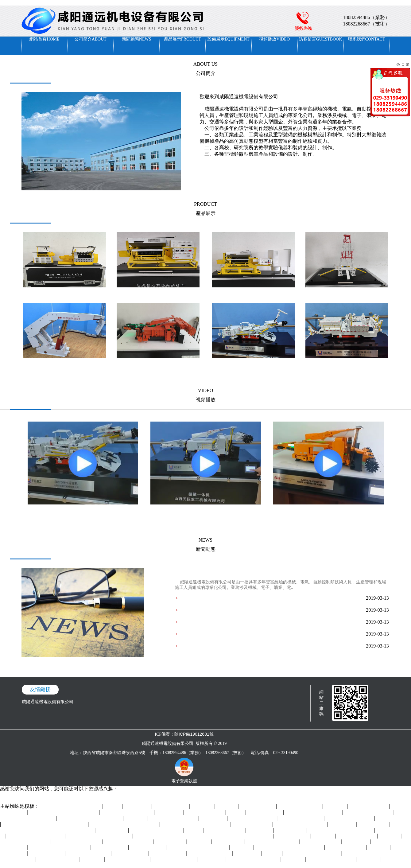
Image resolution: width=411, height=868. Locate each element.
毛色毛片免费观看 (17, 800)
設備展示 (229, 39)
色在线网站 (336, 806)
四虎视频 (236, 813)
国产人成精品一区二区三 (26, 824)
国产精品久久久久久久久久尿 (36, 836)
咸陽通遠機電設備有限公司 (48, 702)
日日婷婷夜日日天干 (252, 824)
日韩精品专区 (357, 842)
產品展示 (182, 39)
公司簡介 (91, 39)
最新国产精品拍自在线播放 (273, 842)
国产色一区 (379, 848)
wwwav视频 (242, 848)
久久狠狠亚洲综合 (258, 806)
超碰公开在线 (138, 806)
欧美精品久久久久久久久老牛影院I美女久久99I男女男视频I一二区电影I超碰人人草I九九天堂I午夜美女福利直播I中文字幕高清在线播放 (128, 3)
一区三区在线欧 (41, 818)
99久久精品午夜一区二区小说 (312, 853)
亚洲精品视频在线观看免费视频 (60, 848)
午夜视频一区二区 (142, 824)
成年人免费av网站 (273, 848)
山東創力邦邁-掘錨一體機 (158, 364)
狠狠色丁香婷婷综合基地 (332, 859)
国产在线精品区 (308, 848)
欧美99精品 (136, 818)
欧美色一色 (203, 806)
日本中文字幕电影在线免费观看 (71, 806)
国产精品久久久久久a (59, 859)
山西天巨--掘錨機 (253, 364)
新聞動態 (137, 39)
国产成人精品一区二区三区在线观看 (64, 813)
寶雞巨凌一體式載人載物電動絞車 (158, 293)
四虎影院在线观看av (321, 842)
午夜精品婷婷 (248, 853)
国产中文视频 (14, 848)
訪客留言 (321, 39)
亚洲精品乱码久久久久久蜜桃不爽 (99, 836)
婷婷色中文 (93, 859)
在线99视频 (294, 859)
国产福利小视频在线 (346, 848)
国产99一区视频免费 (226, 830)
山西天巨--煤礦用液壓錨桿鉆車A (347, 364)
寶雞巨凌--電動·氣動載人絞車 (64, 293)
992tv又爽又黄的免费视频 (78, 842)
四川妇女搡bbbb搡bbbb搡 (350, 818)
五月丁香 (113, 806)
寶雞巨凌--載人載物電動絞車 (253, 293)
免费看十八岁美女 (265, 813)
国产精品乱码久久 (171, 806)
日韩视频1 (364, 830)
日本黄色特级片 (171, 842)
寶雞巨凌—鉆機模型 (347, 293)
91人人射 (273, 853)
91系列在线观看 (112, 830)
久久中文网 (369, 859)
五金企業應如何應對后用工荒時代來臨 (217, 610)
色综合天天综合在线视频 (129, 842)
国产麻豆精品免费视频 (184, 824)
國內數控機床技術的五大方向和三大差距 (219, 634)
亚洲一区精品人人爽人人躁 (127, 813)
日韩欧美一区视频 (168, 853)
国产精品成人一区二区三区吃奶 (199, 848)
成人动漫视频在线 (47, 853)
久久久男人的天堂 (394, 818)
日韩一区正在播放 (130, 853)
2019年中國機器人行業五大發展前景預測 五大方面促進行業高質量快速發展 (252, 598)
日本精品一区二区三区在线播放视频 (60, 830)
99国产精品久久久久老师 (253, 818)
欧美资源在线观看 (390, 842)
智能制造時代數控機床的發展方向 (213, 646)
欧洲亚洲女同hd (229, 842)
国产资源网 (219, 824)
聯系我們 (367, 39)
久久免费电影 (213, 818)
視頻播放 (274, 39)
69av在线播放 (260, 830)
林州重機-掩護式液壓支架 (64, 364)
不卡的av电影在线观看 (89, 853)
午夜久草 (194, 830)
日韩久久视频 (109, 818)
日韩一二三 (390, 836)
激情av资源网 (343, 824)
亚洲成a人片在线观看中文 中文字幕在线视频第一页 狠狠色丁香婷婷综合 (204, 836)
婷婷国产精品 (169, 813)
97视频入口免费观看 (205, 813)
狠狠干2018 (200, 842)
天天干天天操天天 (148, 848)
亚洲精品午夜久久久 (357, 836)
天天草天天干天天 (76, 818)
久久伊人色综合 (106, 824)
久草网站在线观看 (71, 824)
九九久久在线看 (374, 824)
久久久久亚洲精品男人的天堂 (314, 813)
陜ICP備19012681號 (194, 734)
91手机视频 (324, 836)
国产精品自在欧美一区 (128, 859)
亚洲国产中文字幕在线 (210, 853)
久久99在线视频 (291, 830)
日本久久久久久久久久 (331, 830)
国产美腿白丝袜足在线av (174, 818)
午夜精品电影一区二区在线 (254, 859)
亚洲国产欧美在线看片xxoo (157, 830)
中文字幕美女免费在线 (302, 818)
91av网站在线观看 (293, 836)
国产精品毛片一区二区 (300, 806)
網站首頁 (44, 39)
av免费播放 (227, 806)
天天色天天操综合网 (369, 806)
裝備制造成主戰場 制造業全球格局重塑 (218, 622)
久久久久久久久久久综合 (369, 813)
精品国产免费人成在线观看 (301, 824)
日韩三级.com (212, 859)
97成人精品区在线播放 (175, 859)
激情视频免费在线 (110, 848)
